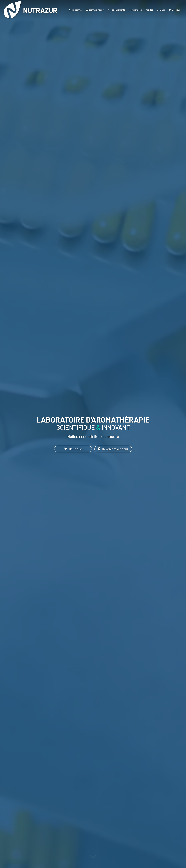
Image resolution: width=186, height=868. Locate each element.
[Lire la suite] (93, 858)
